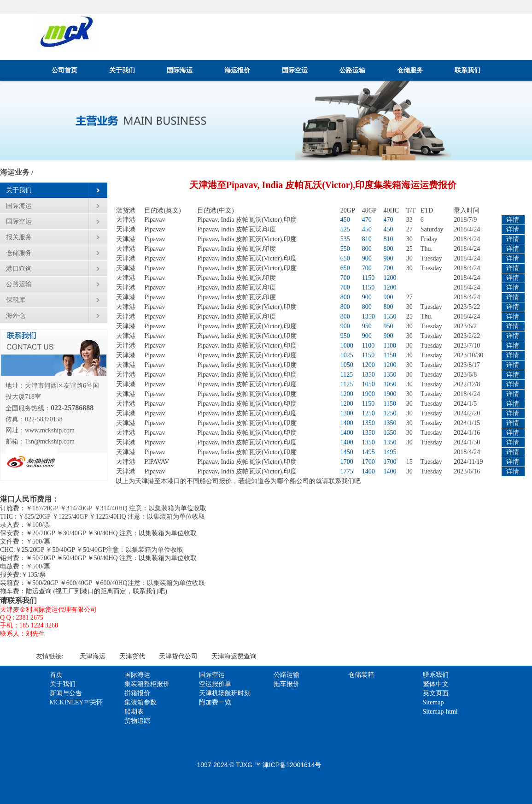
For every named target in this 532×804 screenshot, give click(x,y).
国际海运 (180, 70)
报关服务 (19, 237)
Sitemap (433, 702)
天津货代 (132, 656)
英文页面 (436, 693)
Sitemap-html (440, 712)
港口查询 (19, 269)
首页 (56, 675)
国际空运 (295, 70)
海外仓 (16, 316)
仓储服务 (410, 70)
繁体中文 (436, 684)
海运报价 (237, 70)
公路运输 (352, 70)
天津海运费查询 (234, 656)
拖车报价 (286, 684)
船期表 (134, 712)
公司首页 (64, 70)
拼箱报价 (137, 693)
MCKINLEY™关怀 (76, 702)
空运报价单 (215, 684)
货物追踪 (137, 721)
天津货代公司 (178, 656)
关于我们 (122, 70)
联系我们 (468, 70)
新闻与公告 (66, 693)
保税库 (16, 300)
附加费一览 (215, 702)
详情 (513, 220)
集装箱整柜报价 (147, 684)
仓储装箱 (361, 675)
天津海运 (93, 656)
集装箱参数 (140, 702)
